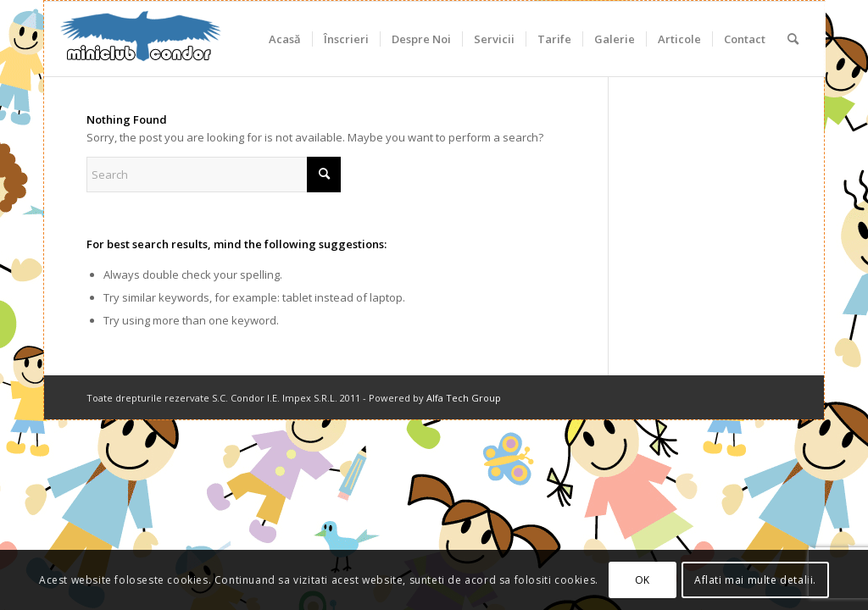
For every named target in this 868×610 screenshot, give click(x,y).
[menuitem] (285, 39)
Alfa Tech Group (464, 398)
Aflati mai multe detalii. (755, 580)
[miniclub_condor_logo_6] (142, 39)
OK (643, 580)
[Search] (793, 39)
